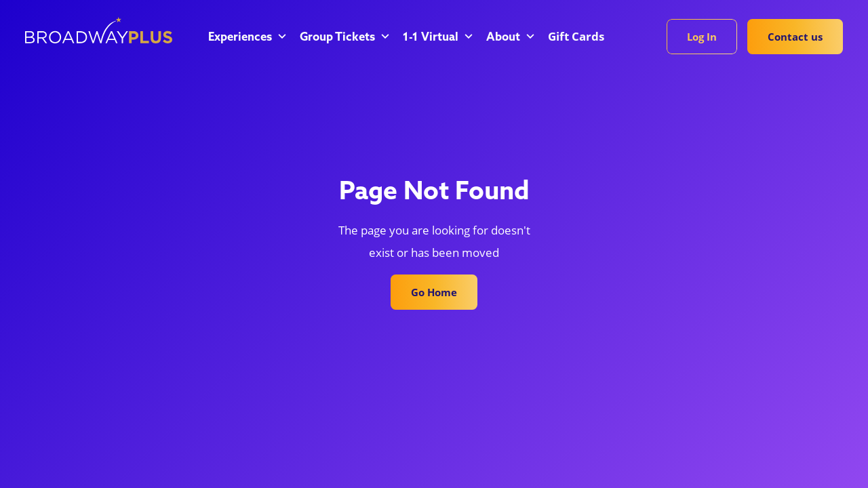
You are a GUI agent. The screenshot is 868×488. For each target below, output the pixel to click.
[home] (98, 30)
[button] (246, 38)
